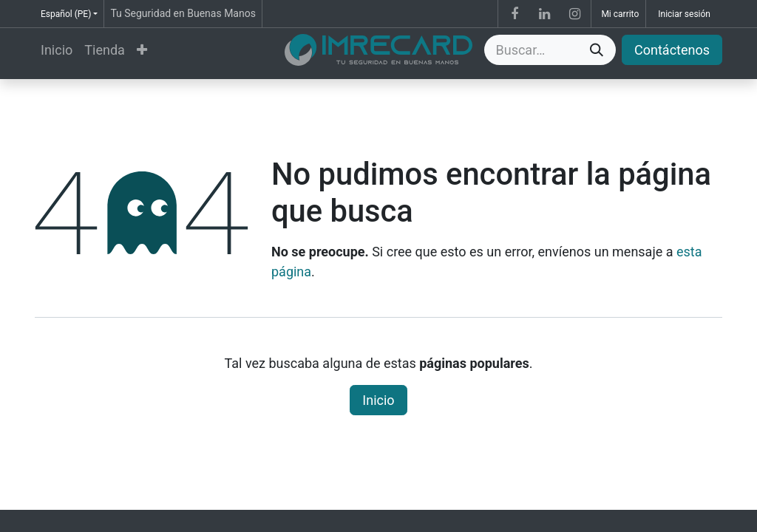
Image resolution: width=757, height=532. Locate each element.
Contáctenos (672, 50)
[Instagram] (574, 14)
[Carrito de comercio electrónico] (618, 14)
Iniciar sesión (684, 14)
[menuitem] (57, 50)
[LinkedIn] (545, 14)
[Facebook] (515, 14)
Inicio (378, 400)
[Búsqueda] (597, 50)
